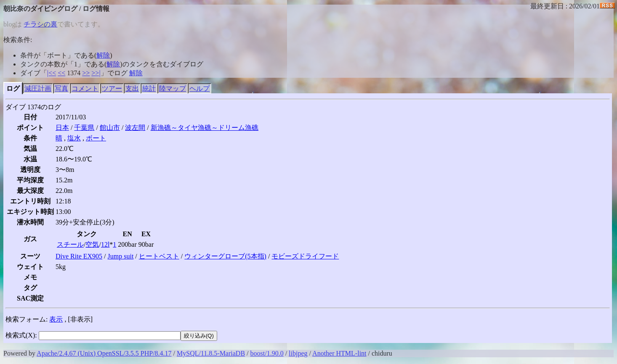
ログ (13, 88)
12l (105, 244)
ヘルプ (199, 88)
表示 (56, 319)
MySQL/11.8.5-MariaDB (211, 353)
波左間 (135, 128)
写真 (61, 88)
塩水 (74, 138)
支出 (132, 88)
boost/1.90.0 (267, 353)
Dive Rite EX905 (79, 256)
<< (61, 73)
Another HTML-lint (339, 353)
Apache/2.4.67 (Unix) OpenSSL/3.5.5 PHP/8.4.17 (104, 353)
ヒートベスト (159, 256)
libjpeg (298, 353)
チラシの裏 (40, 24)
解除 (103, 55)
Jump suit (121, 256)
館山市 (110, 128)
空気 (92, 244)
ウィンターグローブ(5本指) (225, 256)
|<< (52, 73)
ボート (96, 138)
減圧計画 (38, 88)
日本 (62, 128)
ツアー (112, 88)
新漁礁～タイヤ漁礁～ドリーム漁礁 (205, 128)
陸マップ (173, 88)
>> (86, 73)
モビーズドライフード (305, 256)
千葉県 (84, 128)
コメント (85, 88)
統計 (149, 88)
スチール (70, 244)
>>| (96, 73)
